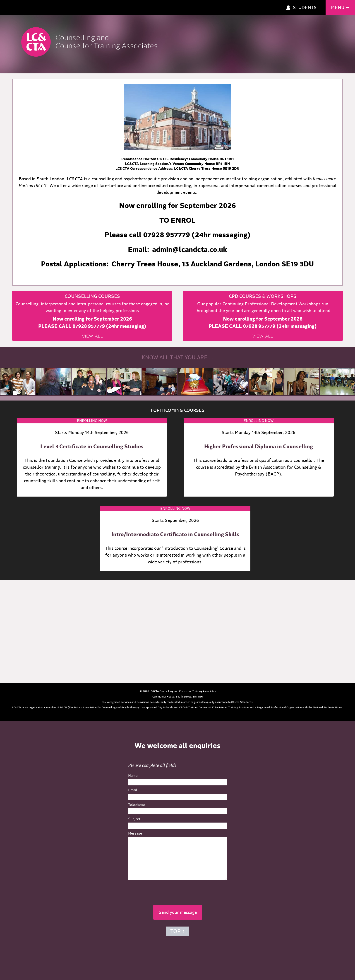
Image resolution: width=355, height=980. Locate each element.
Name (133, 776)
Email (133, 790)
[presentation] (177, 891)
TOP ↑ (177, 931)
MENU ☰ (340, 7)
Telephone (136, 805)
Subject (134, 819)
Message (135, 833)
